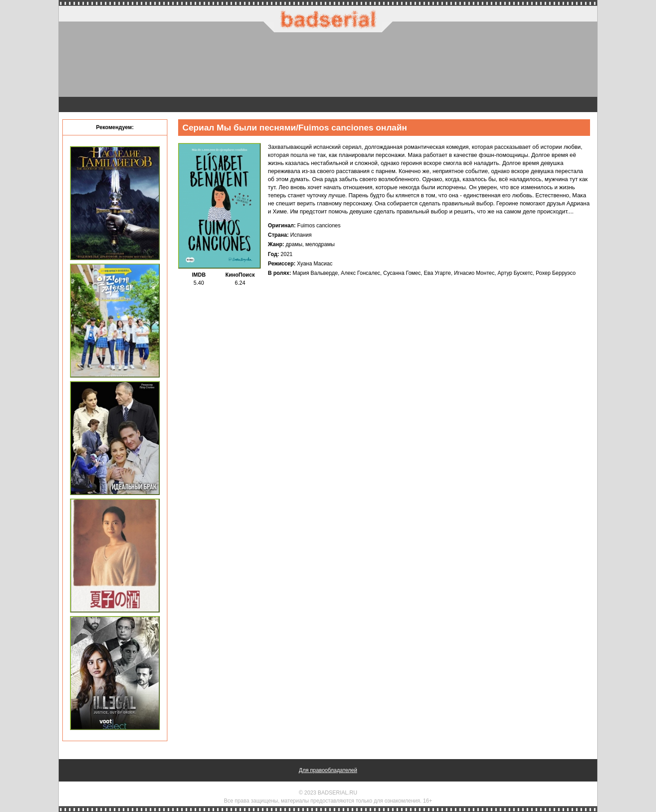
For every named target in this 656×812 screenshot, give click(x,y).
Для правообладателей (328, 770)
